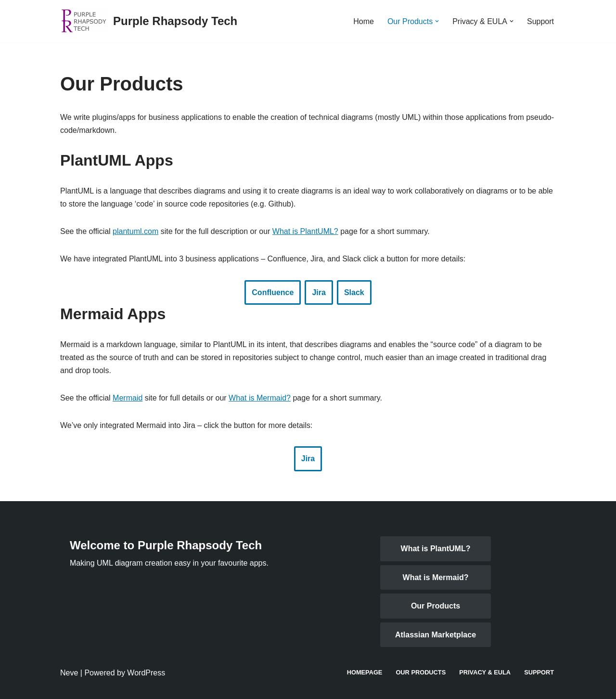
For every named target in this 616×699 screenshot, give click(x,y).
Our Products (436, 606)
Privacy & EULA (485, 672)
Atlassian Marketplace (436, 635)
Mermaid (128, 398)
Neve (69, 673)
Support (540, 21)
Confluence (273, 292)
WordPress (146, 673)
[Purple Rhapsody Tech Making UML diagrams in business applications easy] (149, 21)
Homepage (365, 672)
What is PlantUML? (305, 231)
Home (364, 21)
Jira (319, 292)
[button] (437, 21)
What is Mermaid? (260, 398)
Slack (354, 292)
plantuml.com (135, 231)
